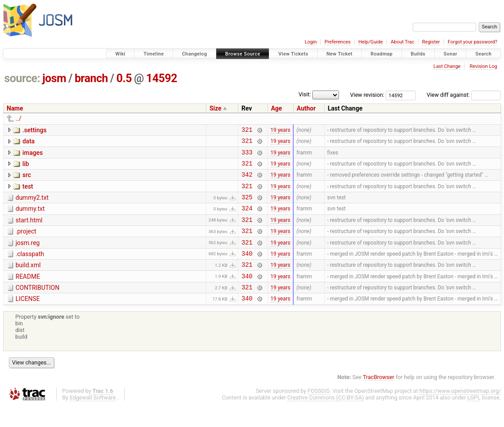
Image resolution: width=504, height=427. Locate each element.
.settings (34, 130)
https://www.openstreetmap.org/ (460, 412)
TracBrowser (379, 398)
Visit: (305, 94)
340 (247, 269)
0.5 (124, 78)
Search (483, 54)
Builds (418, 54)
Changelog (194, 54)
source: (22, 78)
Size (215, 108)
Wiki (120, 54)
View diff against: (464, 95)
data (28, 142)
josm (54, 78)
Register (431, 42)
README (28, 294)
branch (91, 78)
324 (247, 219)
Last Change (447, 66)
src (26, 180)
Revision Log (483, 66)
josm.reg (28, 256)
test (28, 193)
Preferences (337, 42)
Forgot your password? (472, 42)
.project (26, 243)
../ (18, 119)
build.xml (28, 281)
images (32, 155)
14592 (161, 78)
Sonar (451, 54)
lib (26, 168)
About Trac (403, 42)
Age (277, 108)
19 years (281, 130)
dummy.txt (30, 218)
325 (247, 206)
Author (306, 108)
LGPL (474, 419)
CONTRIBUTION (37, 306)
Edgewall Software (93, 419)
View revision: (367, 95)
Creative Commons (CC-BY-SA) (326, 419)
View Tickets (293, 54)
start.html (29, 231)
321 (247, 131)
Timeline (154, 54)
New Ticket (340, 54)
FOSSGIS (319, 412)
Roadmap (382, 54)
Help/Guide (371, 42)
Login (311, 42)
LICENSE (28, 319)
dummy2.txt (32, 206)
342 (247, 181)
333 (247, 156)
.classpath (30, 269)
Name (15, 108)
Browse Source (243, 54)
